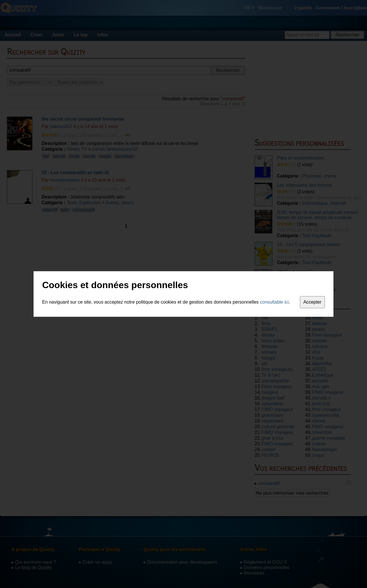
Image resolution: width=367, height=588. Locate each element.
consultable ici (275, 302)
